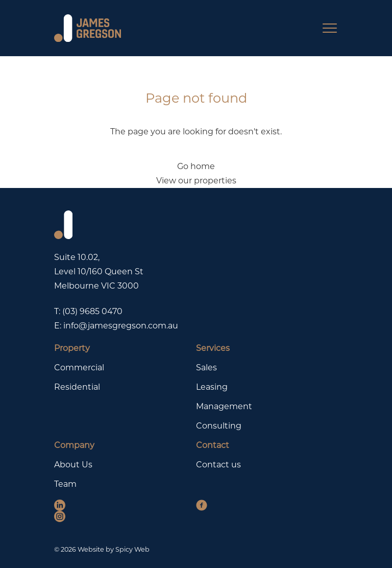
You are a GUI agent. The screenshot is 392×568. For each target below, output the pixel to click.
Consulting (219, 426)
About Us (73, 465)
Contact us (218, 465)
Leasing (212, 387)
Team (65, 484)
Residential (77, 387)
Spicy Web (132, 549)
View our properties (196, 181)
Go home (196, 166)
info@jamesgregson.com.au (121, 326)
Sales (206, 368)
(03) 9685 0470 (92, 311)
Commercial (79, 368)
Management (224, 406)
